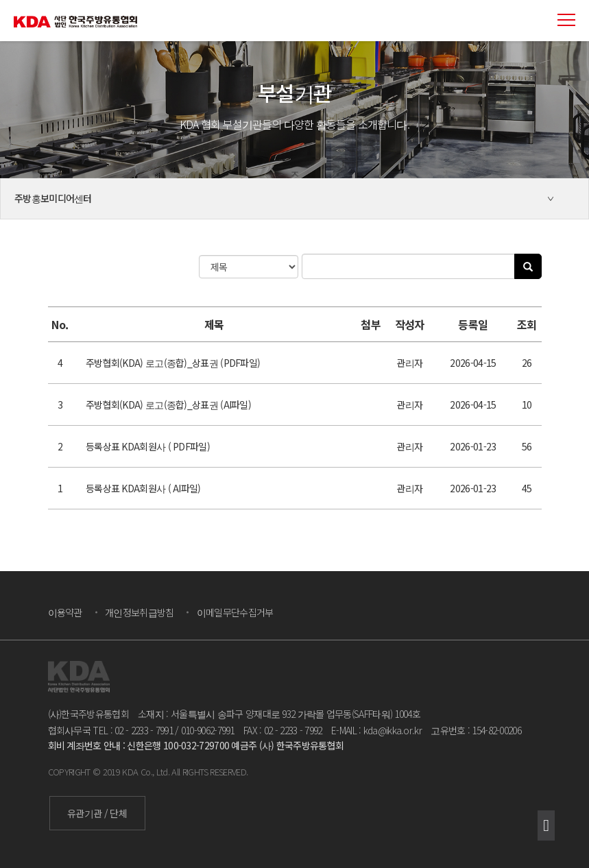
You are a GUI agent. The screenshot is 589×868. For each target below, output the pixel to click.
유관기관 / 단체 (97, 813)
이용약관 (65, 612)
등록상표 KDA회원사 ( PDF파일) (148, 446)
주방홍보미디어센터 (53, 198)
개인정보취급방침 (139, 612)
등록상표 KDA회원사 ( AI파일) (143, 488)
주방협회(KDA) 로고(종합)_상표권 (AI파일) (168, 405)
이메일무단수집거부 (235, 612)
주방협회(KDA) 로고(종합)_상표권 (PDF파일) (173, 363)
